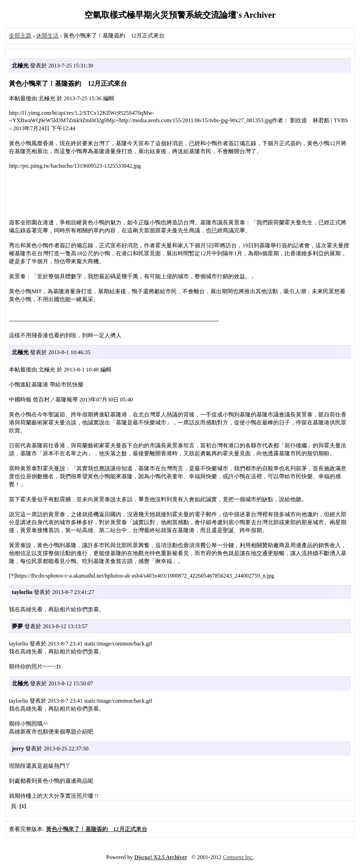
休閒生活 (47, 36)
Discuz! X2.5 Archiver (161, 857)
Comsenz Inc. (238, 857)
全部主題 (20, 36)
